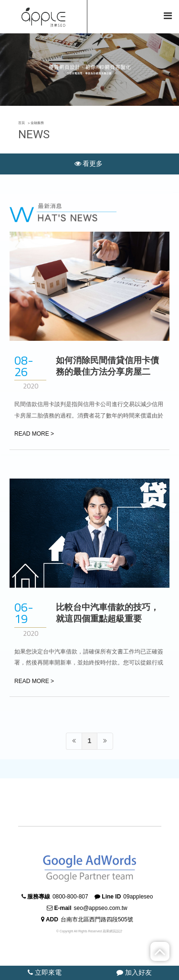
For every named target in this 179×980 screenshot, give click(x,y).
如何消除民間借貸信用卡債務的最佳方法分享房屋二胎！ (107, 372)
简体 (148, 16)
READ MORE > (34, 434)
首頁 (21, 123)
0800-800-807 (70, 897)
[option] (89, 70)
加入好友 (134, 972)
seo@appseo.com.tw (101, 908)
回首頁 (120, 16)
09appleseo (138, 897)
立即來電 (45, 972)
